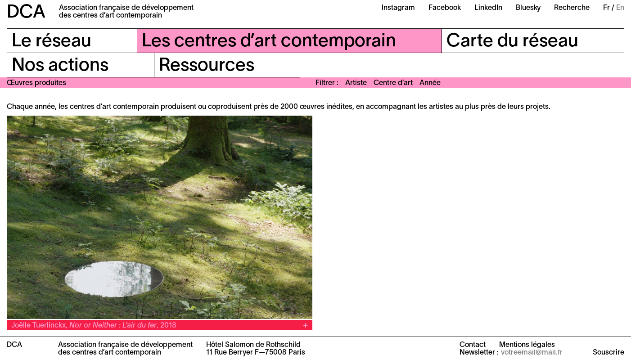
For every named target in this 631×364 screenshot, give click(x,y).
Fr (606, 8)
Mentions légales (527, 345)
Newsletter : (479, 353)
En (620, 8)
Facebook (445, 8)
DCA (26, 13)
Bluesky (528, 8)
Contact (473, 345)
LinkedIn (488, 8)
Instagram (398, 8)
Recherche (572, 8)
